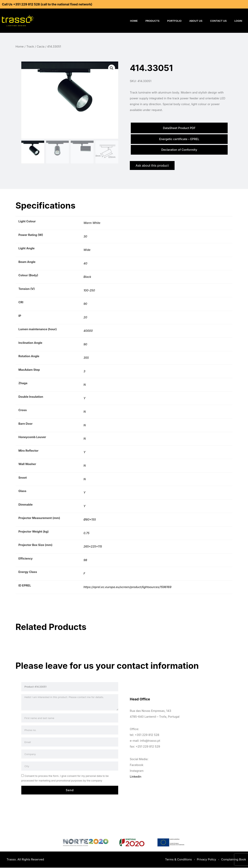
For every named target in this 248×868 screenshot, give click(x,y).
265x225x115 (93, 547)
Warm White (92, 223)
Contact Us (218, 21)
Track (30, 46)
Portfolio (174, 21)
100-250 (89, 291)
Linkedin (136, 777)
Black (87, 277)
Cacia (40, 46)
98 (85, 560)
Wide (87, 250)
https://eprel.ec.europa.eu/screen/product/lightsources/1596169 (127, 587)
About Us (196, 21)
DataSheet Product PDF (179, 128)
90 (85, 304)
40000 (88, 331)
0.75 (86, 533)
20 (85, 318)
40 (85, 264)
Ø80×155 (90, 520)
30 (85, 237)
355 (86, 358)
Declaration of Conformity (179, 150)
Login (238, 21)
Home (134, 21)
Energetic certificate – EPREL (179, 139)
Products (152, 21)
